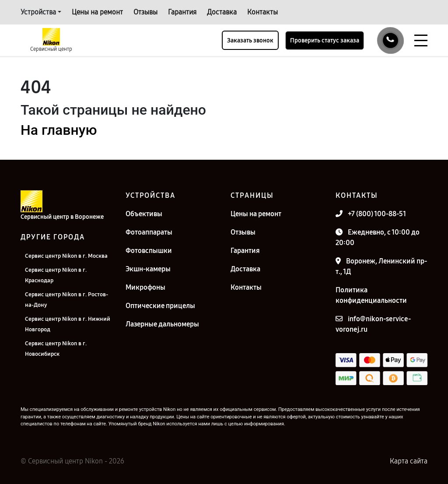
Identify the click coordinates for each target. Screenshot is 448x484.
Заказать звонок (250, 40)
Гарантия (182, 12)
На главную (59, 130)
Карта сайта (409, 461)
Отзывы (145, 12)
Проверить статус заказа (325, 40)
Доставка (222, 12)
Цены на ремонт (97, 12)
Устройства (38, 12)
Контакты (262, 12)
